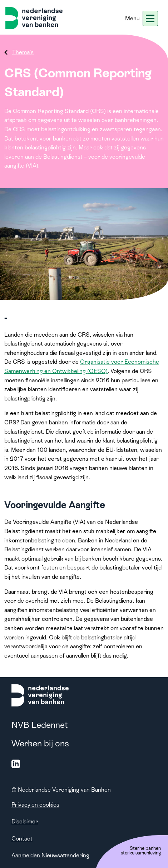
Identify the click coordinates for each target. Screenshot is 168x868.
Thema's (23, 52)
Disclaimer (25, 821)
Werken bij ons (40, 743)
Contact (22, 839)
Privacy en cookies (35, 805)
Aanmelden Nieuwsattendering (50, 855)
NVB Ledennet (40, 725)
